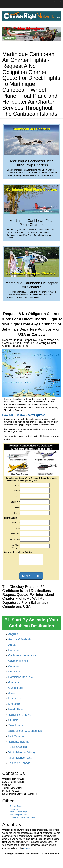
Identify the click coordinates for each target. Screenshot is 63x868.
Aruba (12, 645)
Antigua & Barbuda (20, 639)
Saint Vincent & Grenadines (25, 731)
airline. (26, 848)
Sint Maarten (16, 736)
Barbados (14, 650)
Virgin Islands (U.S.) (20, 758)
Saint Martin (16, 725)
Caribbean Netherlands (22, 655)
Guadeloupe (16, 688)
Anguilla (13, 634)
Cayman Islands (18, 661)
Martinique (15, 699)
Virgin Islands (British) (22, 752)
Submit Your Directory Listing (23, 817)
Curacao (13, 666)
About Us (14, 809)
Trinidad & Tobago (19, 763)
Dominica (14, 672)
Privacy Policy (16, 806)
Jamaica (13, 693)
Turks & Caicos (17, 747)
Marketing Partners (18, 815)
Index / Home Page (19, 812)
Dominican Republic (20, 677)
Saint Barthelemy (19, 742)
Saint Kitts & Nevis (20, 715)
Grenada (14, 682)
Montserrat (15, 704)
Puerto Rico (15, 709)
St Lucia (13, 720)
